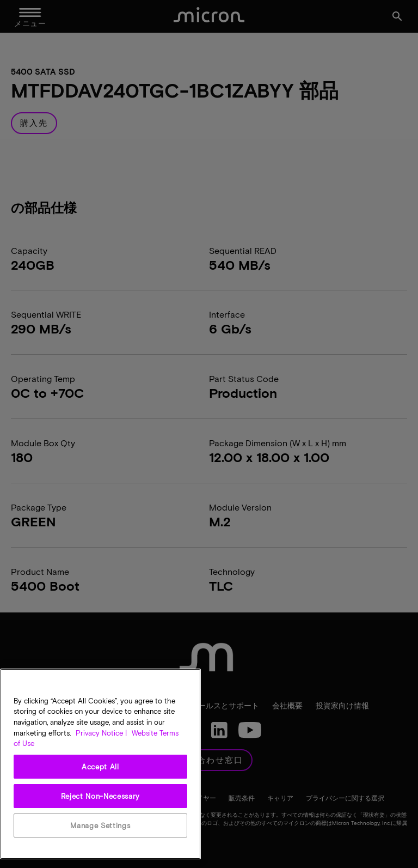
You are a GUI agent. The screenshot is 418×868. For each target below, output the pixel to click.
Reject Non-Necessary (100, 796)
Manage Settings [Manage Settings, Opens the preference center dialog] (100, 825)
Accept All (100, 767)
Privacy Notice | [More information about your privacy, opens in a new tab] (101, 733)
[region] (100, 764)
